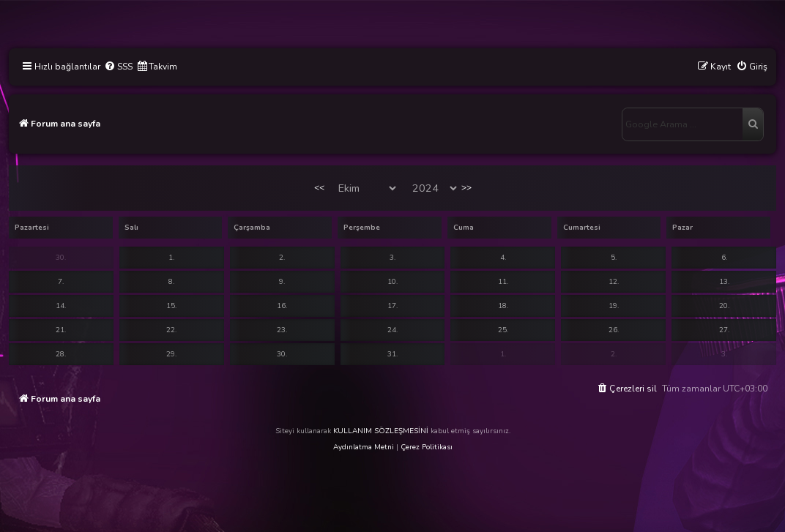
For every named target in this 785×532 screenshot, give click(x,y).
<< (319, 187)
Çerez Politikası (427, 447)
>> (466, 187)
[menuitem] (118, 67)
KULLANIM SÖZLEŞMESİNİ (381, 431)
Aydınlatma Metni (364, 447)
